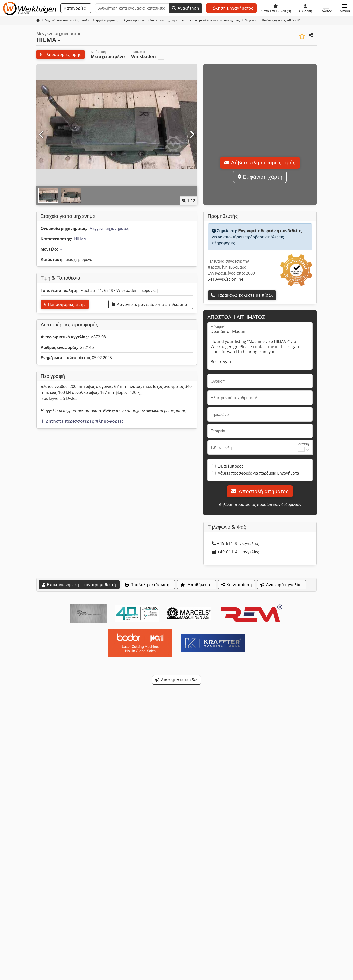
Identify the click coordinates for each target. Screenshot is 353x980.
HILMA (80, 239)
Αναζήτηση (186, 8)
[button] (345, 8)
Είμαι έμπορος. (231, 466)
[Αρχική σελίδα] (38, 20)
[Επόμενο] (192, 135)
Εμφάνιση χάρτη (260, 177)
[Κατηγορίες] (76, 8)
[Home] (82, 20)
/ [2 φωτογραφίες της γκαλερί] (189, 201)
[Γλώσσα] (326, 8)
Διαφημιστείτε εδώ (176, 680)
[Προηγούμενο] (42, 135)
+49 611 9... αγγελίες (236, 543)
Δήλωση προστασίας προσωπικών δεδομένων (260, 504)
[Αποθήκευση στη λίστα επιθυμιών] (302, 36)
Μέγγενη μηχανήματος (109, 228)
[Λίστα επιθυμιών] (276, 8)
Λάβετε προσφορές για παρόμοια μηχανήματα (258, 473)
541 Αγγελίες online (225, 279)
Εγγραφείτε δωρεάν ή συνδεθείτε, (270, 231)
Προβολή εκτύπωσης (148, 585)
